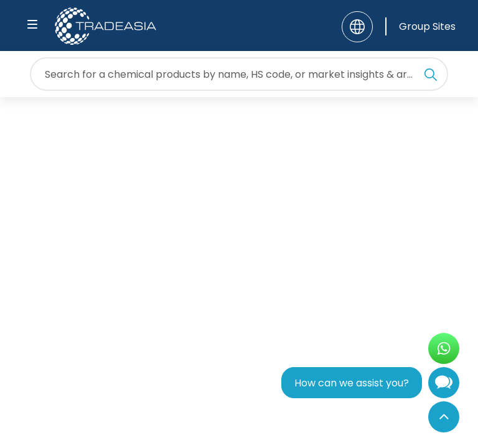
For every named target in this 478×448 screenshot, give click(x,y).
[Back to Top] (444, 417)
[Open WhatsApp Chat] (444, 348)
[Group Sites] (420, 26)
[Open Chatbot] (444, 385)
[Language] (357, 27)
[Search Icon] (431, 77)
